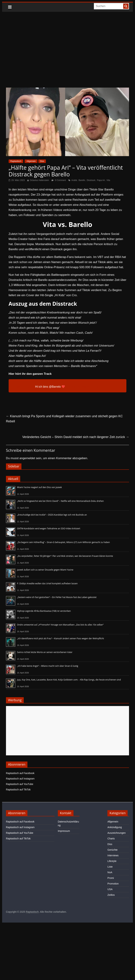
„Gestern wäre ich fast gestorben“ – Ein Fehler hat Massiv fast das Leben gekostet (57, 597)
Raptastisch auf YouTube (20, 784)
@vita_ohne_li (25, 387)
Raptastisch (16, 161)
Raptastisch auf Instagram (20, 779)
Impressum (64, 831)
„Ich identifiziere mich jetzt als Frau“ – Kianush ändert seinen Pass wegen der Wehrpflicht (61, 638)
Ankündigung (115, 827)
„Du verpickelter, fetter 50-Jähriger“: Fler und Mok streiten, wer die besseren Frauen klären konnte (65, 556)
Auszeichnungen (117, 833)
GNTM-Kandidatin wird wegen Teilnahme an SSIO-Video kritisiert (49, 528)
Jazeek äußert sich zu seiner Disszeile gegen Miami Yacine (45, 570)
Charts (111, 839)
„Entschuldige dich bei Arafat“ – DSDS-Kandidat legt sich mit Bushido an (52, 515)
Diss (42, 161)
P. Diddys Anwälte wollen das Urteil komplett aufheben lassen (47, 583)
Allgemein (31, 161)
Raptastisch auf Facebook (20, 773)
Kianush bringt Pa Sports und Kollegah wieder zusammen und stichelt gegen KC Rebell (64, 419)
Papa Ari (101, 180)
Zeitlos (111, 895)
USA (110, 889)
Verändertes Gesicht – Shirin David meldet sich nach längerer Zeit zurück (76, 437)
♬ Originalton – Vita (89, 387)
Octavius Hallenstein (39, 180)
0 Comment (59, 180)
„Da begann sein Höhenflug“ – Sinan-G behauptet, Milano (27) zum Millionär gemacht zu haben (63, 542)
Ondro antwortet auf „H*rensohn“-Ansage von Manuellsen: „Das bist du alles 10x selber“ (60, 625)
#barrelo (71, 387)
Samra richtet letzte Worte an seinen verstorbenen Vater (45, 652)
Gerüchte (112, 850)
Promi (111, 878)
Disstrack (91, 180)
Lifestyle (112, 861)
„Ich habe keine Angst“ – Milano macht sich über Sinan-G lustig (48, 666)
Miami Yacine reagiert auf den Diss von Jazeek (39, 487)
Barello (82, 180)
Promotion (113, 884)
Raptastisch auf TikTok (18, 790)
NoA (110, 872)
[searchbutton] (126, 6)
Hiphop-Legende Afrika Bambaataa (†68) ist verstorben (44, 611)
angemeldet (27, 458)
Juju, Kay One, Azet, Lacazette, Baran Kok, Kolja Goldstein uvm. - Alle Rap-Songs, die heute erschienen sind (69, 680)
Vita (108, 180)
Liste (110, 867)
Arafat (74, 180)
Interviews (113, 855)
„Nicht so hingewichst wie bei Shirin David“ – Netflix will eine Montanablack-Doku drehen (60, 501)
